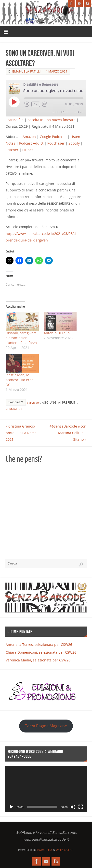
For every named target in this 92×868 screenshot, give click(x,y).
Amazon (29, 137)
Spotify (74, 143)
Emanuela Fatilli (26, 71)
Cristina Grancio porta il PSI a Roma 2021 (21, 433)
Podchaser (56, 143)
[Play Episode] (14, 102)
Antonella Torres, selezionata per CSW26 (39, 644)
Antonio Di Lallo (57, 333)
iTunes (28, 150)
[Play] (11, 807)
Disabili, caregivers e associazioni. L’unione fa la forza (21, 338)
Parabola (45, 850)
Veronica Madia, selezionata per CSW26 (38, 660)
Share (78, 112)
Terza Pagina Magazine (46, 726)
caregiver (33, 403)
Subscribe (60, 112)
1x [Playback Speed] (36, 104)
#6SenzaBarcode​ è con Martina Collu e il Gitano (68, 433)
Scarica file (15, 120)
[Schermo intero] (81, 807)
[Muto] (73, 807)
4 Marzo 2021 (57, 71)
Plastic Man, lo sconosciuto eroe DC (20, 380)
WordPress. (65, 850)
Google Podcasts (53, 137)
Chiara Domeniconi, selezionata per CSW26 (41, 652)
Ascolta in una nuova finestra (52, 120)
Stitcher (12, 150)
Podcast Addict (31, 143)
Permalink (14, 409)
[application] (46, 789)
